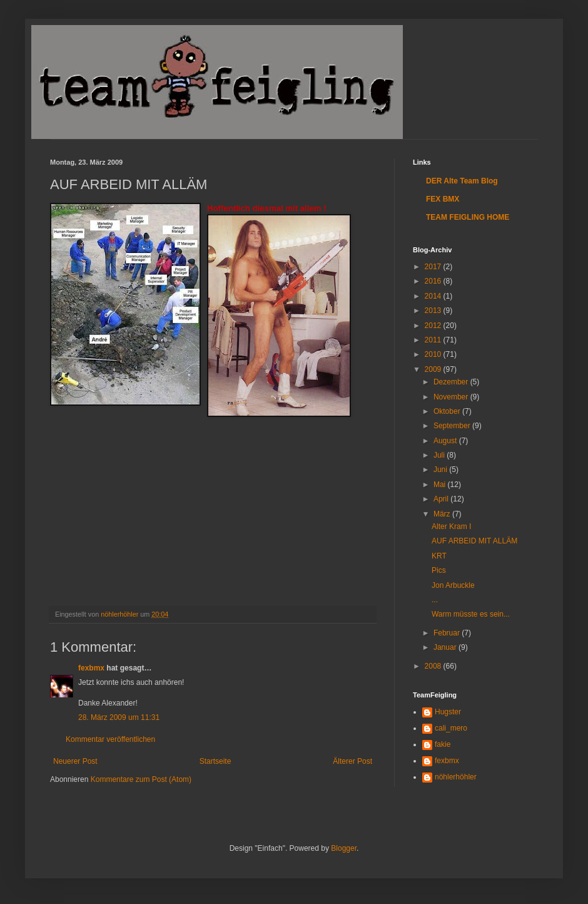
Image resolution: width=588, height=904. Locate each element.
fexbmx (91, 668)
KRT (439, 556)
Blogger (344, 848)
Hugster (448, 712)
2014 (434, 296)
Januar (446, 647)
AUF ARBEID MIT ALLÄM (474, 541)
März (443, 514)
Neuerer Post (75, 761)
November (452, 397)
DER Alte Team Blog (462, 181)
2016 (434, 281)
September (453, 426)
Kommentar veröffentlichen (110, 739)
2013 (434, 311)
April (442, 499)
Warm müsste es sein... (471, 614)
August (446, 441)
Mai (441, 485)
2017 (434, 267)
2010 (434, 354)
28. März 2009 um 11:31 (119, 717)
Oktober (448, 411)
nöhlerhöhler (456, 777)
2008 (434, 666)
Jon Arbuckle (453, 585)
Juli (440, 455)
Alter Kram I (451, 526)
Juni (441, 470)
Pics (439, 570)
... (435, 600)
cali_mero (451, 728)
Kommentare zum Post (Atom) (141, 779)
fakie (443, 744)
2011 (434, 340)
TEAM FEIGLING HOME (468, 217)
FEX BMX (443, 199)
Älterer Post (352, 761)
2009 (434, 369)
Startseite (215, 761)
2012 (434, 326)
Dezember (452, 382)
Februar (448, 633)
